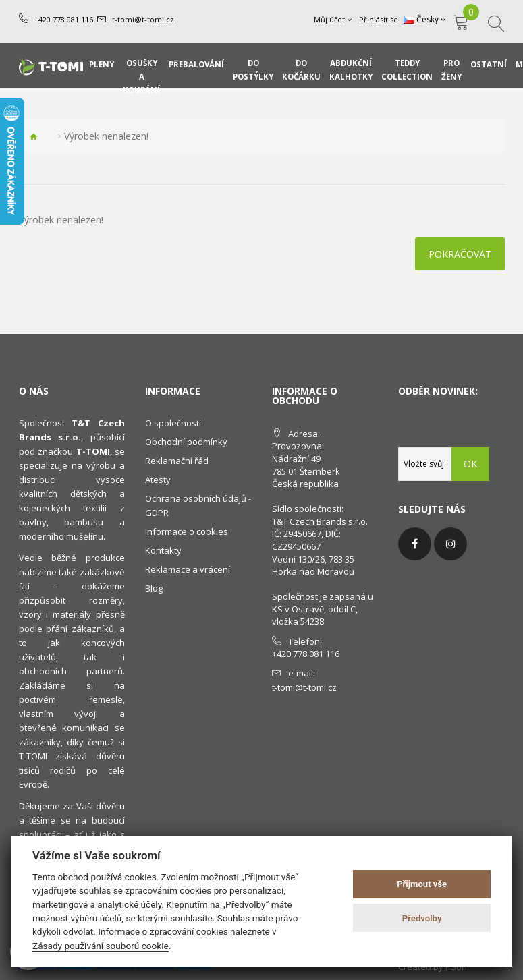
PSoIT (457, 967)
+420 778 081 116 (63, 19)
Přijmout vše (422, 884)
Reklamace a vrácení (188, 569)
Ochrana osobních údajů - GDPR (198, 506)
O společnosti (173, 423)
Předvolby (422, 918)
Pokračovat (460, 254)
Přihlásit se (379, 19)
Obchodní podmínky (186, 442)
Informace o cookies (187, 531)
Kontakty (163, 550)
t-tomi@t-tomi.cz (143, 19)
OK (470, 464)
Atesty (158, 480)
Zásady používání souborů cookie (101, 946)
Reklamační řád (177, 461)
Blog (154, 588)
